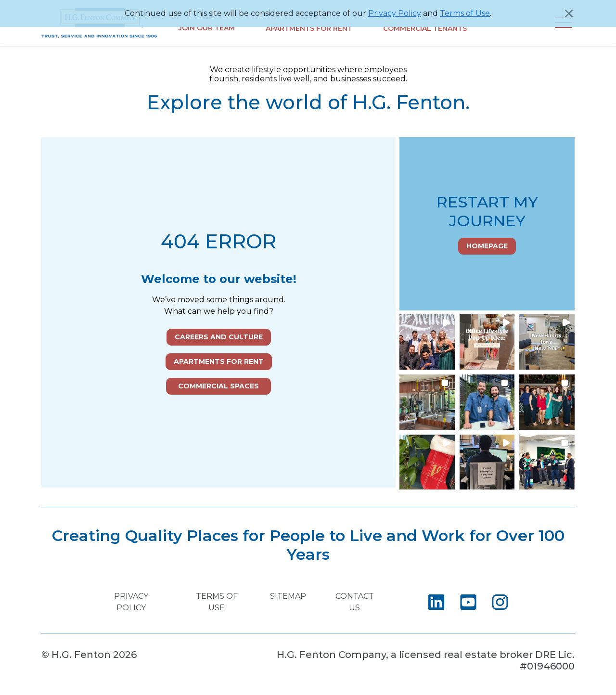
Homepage (487, 246)
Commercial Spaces (218, 386)
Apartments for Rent (219, 361)
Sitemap (288, 596)
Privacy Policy (395, 13)
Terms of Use (465, 13)
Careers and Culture (219, 337)
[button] (427, 342)
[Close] (569, 13)
